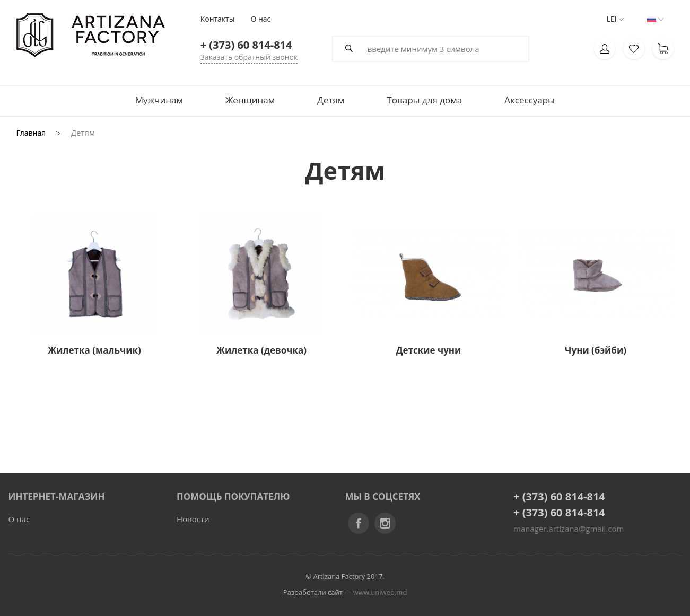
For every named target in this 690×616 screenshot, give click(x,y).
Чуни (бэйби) (596, 350)
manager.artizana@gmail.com (569, 529)
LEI (611, 19)
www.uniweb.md (380, 592)
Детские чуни (429, 350)
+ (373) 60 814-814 (559, 496)
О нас (19, 519)
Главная (31, 133)
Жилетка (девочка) (261, 350)
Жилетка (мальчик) (94, 350)
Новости (193, 519)
